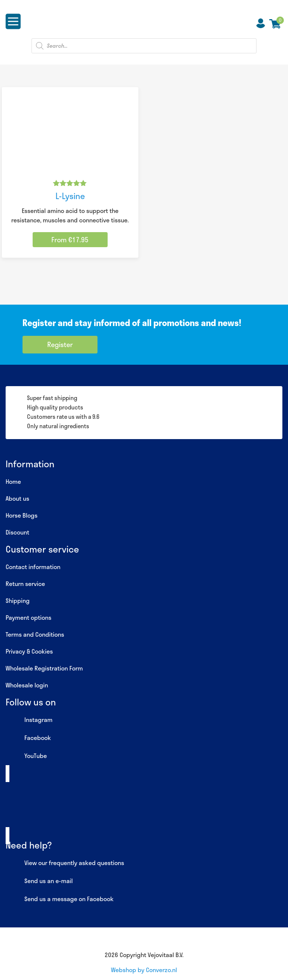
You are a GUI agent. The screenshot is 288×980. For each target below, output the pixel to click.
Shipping (18, 600)
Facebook (28, 738)
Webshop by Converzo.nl (144, 970)
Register (60, 344)
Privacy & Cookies (29, 651)
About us (17, 498)
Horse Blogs (22, 515)
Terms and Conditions (35, 634)
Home (13, 481)
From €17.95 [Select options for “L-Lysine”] (70, 240)
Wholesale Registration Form (44, 668)
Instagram (29, 720)
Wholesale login (27, 685)
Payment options (28, 617)
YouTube (26, 756)
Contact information (33, 567)
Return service (25, 584)
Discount (17, 532)
